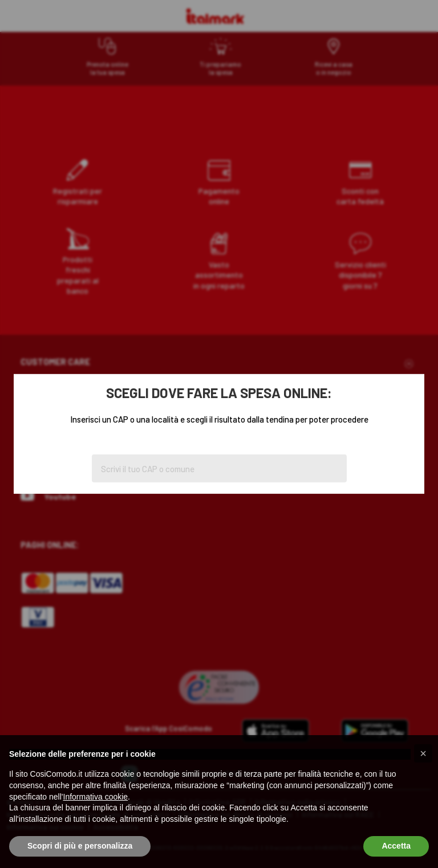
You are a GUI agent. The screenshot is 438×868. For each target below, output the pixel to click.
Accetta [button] (396, 846)
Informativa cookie (96, 797)
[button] (423, 753)
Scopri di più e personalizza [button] (80, 846)
